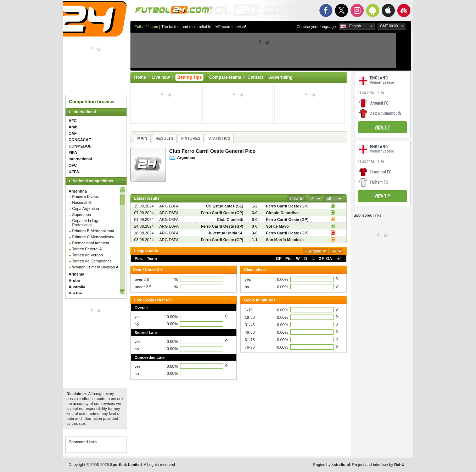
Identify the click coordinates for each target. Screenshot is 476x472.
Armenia (77, 274)
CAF (73, 133)
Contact (255, 77)
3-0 (255, 213)
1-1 (255, 240)
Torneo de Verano (88, 255)
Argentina (78, 191)
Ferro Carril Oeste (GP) (287, 206)
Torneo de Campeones (92, 261)
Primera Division (86, 196)
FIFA (73, 152)
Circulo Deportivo (282, 213)
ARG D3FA (169, 206)
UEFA (74, 172)
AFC (73, 121)
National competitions (93, 181)
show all (297, 198)
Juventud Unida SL (226, 233)
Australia (77, 287)
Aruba (74, 281)
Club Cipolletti (230, 220)
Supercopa (82, 215)
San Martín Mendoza (285, 240)
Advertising (281, 77)
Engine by (332, 465)
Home (140, 77)
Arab (73, 127)
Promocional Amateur (91, 243)
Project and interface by (378, 465)
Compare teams (225, 77)
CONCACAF (80, 140)
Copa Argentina (86, 209)
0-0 (255, 220)
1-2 (255, 206)
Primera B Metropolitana (93, 231)
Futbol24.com (147, 27)
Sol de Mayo (278, 226)
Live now (161, 77)
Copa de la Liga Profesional (86, 223)
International (84, 112)
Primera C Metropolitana (93, 237)
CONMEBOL (80, 146)
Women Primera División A (96, 267)
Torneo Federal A (87, 249)
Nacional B (82, 202)
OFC (73, 165)
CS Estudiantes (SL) (225, 206)
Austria (75, 293)
